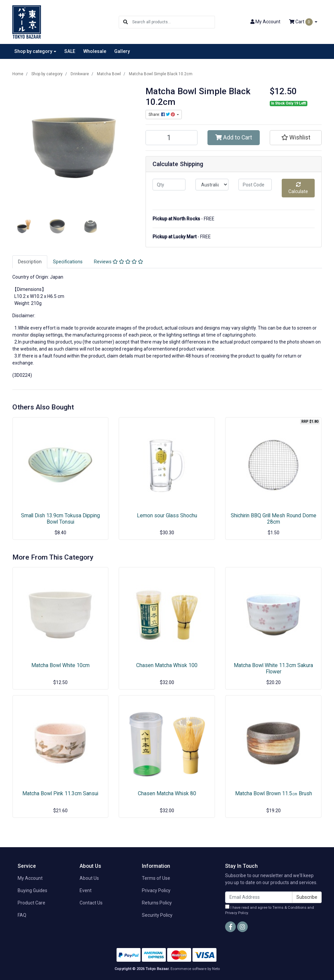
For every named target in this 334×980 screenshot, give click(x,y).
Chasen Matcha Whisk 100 (167, 665)
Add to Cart (234, 137)
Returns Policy (157, 903)
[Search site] (126, 22)
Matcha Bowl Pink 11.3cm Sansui (60, 793)
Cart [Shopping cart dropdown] (301, 22)
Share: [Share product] (162, 115)
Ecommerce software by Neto (195, 969)
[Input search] (173, 22)
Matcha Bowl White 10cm (60, 665)
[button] (296, 137)
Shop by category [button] (33, 51)
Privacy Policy (156, 890)
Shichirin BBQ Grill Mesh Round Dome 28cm (274, 519)
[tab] (30, 262)
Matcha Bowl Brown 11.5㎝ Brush (274, 793)
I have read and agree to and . (270, 910)
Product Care (31, 903)
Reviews (119, 262)
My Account (30, 878)
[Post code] (255, 185)
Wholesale (95, 51)
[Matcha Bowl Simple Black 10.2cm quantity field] (172, 138)
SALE (70, 51)
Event (86, 890)
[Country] (212, 185)
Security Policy (157, 915)
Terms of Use (156, 878)
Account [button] (265, 22)
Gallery (122, 51)
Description (30, 262)
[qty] (169, 185)
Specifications (68, 262)
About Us (89, 878)
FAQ (22, 915)
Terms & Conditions (289, 908)
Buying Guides (32, 890)
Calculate (298, 188)
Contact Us (91, 903)
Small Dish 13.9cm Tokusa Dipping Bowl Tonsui (60, 519)
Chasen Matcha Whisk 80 (167, 793)
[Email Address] (259, 897)
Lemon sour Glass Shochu (167, 515)
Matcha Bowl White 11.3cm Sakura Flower (273, 668)
